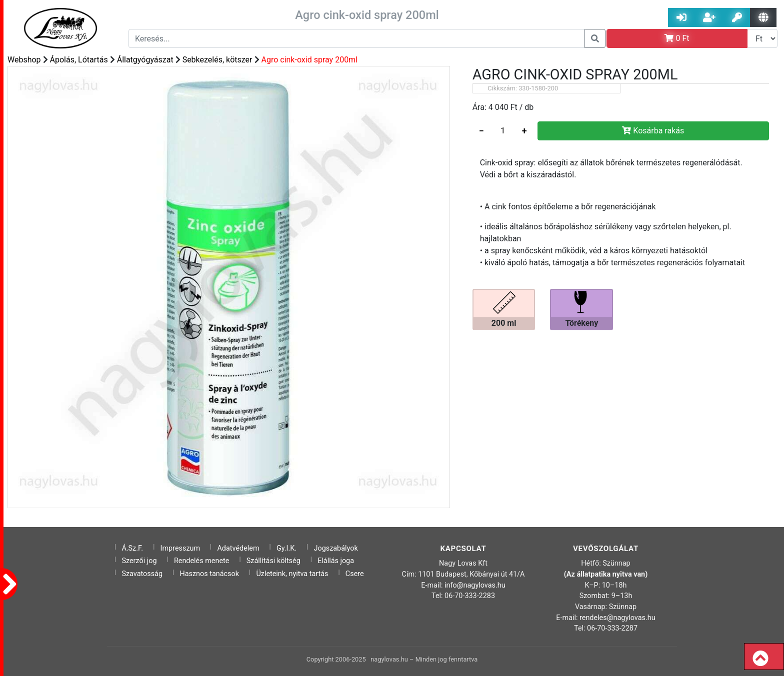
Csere (355, 574)
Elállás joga (336, 561)
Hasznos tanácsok (209, 574)
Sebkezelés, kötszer (217, 60)
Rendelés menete (202, 561)
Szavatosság (142, 574)
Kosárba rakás (653, 131)
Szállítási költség (273, 561)
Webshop (24, 60)
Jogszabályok (336, 548)
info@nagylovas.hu (475, 585)
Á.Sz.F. (132, 548)
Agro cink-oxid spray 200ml (309, 60)
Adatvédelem (238, 548)
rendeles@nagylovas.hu (617, 618)
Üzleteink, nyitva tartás (292, 574)
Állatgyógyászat (145, 60)
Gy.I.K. (286, 548)
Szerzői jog (139, 561)
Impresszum (180, 548)
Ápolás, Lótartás (79, 60)
